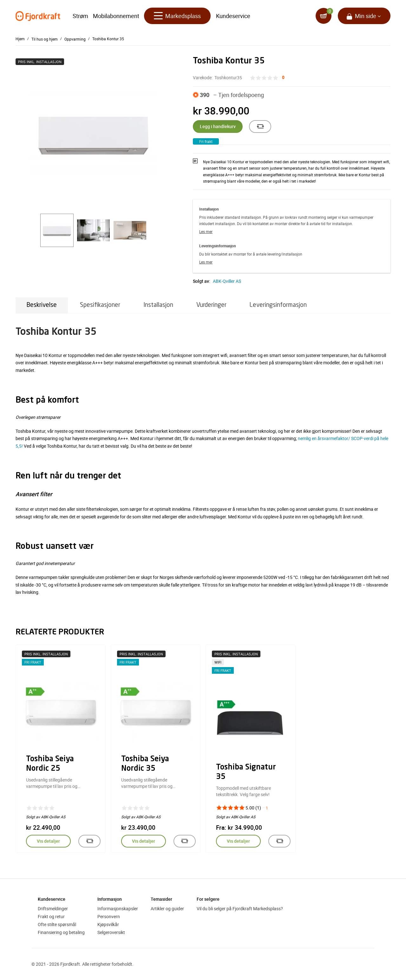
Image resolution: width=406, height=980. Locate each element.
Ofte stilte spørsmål (57, 924)
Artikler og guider (167, 909)
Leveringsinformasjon (278, 305)
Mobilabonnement (116, 16)
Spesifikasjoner (100, 305)
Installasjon (158, 305)
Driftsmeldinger (53, 909)
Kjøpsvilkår (108, 924)
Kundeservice (233, 16)
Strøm (80, 16)
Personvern (109, 916)
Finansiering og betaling (61, 932)
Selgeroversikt (111, 932)
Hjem (20, 39)
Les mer (206, 231)
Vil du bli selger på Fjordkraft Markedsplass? (240, 909)
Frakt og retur (51, 916)
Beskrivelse (42, 305)
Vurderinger (211, 305)
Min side (366, 16)
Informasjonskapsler (118, 909)
